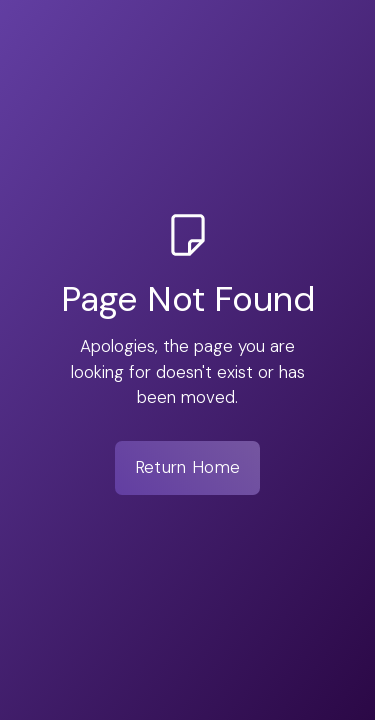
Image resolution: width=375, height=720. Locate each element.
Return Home (187, 467)
